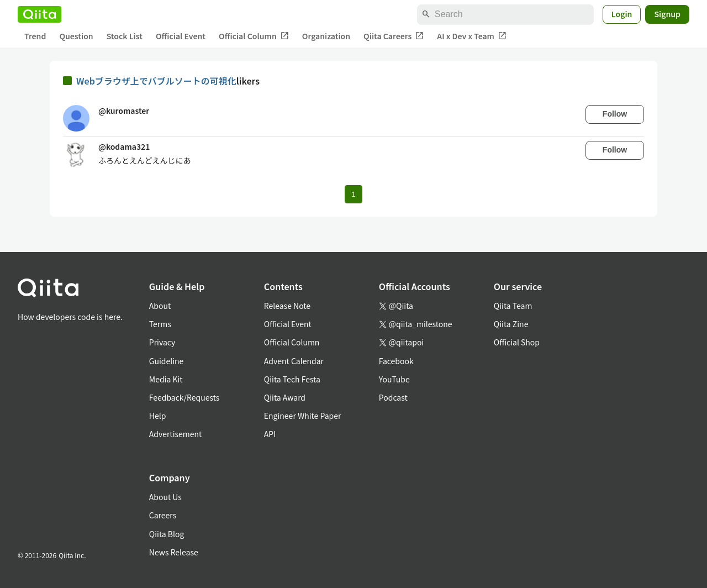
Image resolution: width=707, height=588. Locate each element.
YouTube (394, 379)
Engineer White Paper (303, 416)
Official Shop (517, 342)
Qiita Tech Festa (292, 379)
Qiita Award (285, 397)
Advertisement (176, 434)
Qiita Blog (167, 534)
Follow (615, 114)
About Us (165, 497)
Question (76, 36)
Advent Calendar (294, 361)
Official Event (181, 36)
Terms (160, 324)
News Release (174, 552)
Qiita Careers (394, 36)
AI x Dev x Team (472, 36)
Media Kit (166, 379)
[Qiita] (39, 14)
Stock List (125, 36)
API (270, 434)
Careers (163, 515)
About (160, 306)
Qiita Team (513, 306)
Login (622, 14)
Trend (35, 36)
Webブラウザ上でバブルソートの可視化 (156, 81)
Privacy (162, 342)
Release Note (287, 306)
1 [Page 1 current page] (353, 194)
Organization (326, 36)
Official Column (254, 36)
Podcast (393, 397)
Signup (667, 14)
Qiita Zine (511, 324)
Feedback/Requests (184, 397)
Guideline (167, 361)
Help (158, 416)
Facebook (396, 361)
